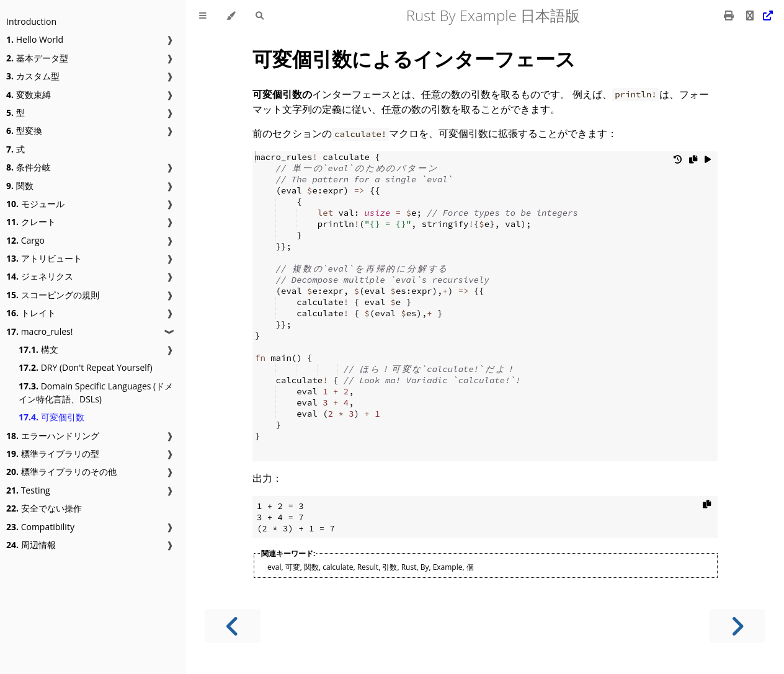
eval (274, 567)
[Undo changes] (678, 162)
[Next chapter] (737, 626)
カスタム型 (33, 76)
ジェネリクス (40, 276)
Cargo (25, 240)
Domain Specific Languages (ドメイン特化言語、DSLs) (96, 392)
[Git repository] (758, 16)
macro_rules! (39, 331)
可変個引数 (51, 417)
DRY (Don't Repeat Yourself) (86, 367)
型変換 (24, 131)
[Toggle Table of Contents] (203, 16)
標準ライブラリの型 (53, 454)
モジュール (35, 204)
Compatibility (40, 527)
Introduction (31, 21)
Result (368, 567)
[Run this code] (708, 162)
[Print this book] (730, 16)
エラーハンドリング (53, 436)
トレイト (31, 313)
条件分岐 (29, 167)
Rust (409, 567)
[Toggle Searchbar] (260, 16)
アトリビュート (44, 258)
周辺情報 (31, 545)
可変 (293, 567)
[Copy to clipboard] (693, 162)
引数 (390, 567)
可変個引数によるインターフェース (414, 59)
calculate (338, 567)
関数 (20, 186)
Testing (28, 490)
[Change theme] (231, 16)
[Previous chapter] (233, 626)
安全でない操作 (44, 508)
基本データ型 (37, 58)
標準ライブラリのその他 (61, 472)
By (425, 567)
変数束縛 (29, 95)
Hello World (35, 39)
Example (448, 567)
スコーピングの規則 (53, 295)
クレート (31, 222)
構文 (38, 349)
